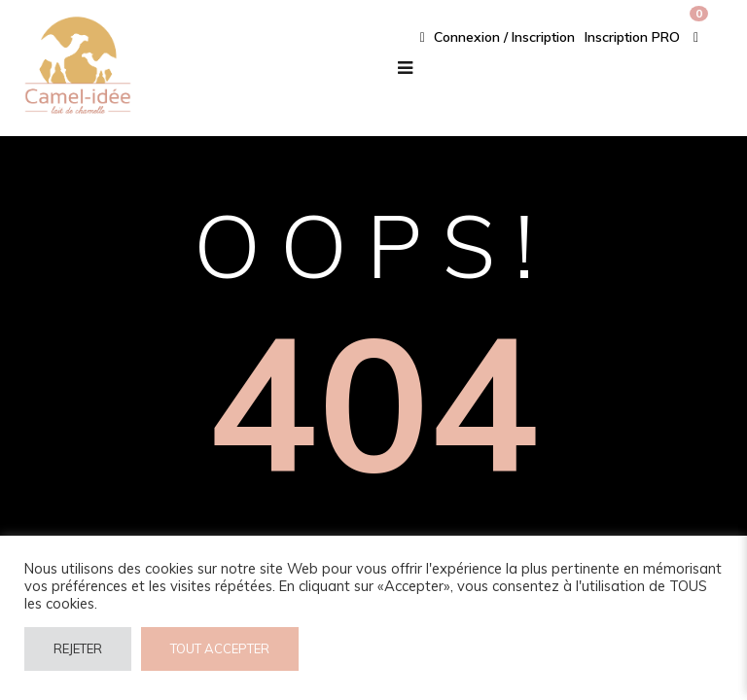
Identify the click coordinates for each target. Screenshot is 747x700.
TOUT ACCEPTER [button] (220, 648)
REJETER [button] (78, 648)
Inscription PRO (632, 37)
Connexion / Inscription (498, 37)
